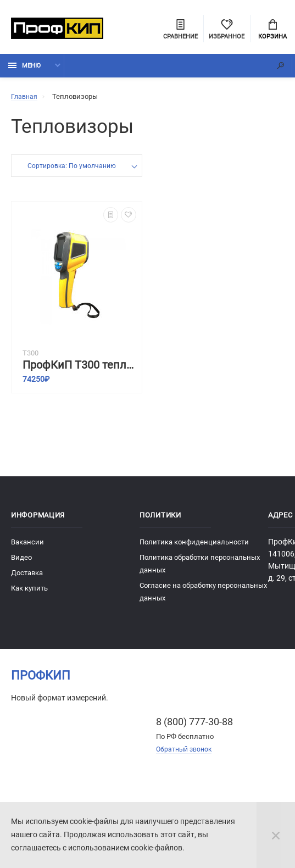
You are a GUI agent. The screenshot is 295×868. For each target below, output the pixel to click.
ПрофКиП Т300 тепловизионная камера (79, 369)
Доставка (27, 577)
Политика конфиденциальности (194, 546)
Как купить (29, 592)
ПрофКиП (41, 680)
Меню (24, 70)
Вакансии (27, 546)
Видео (21, 562)
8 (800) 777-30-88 (194, 726)
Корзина (272, 31)
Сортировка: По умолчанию (72, 171)
